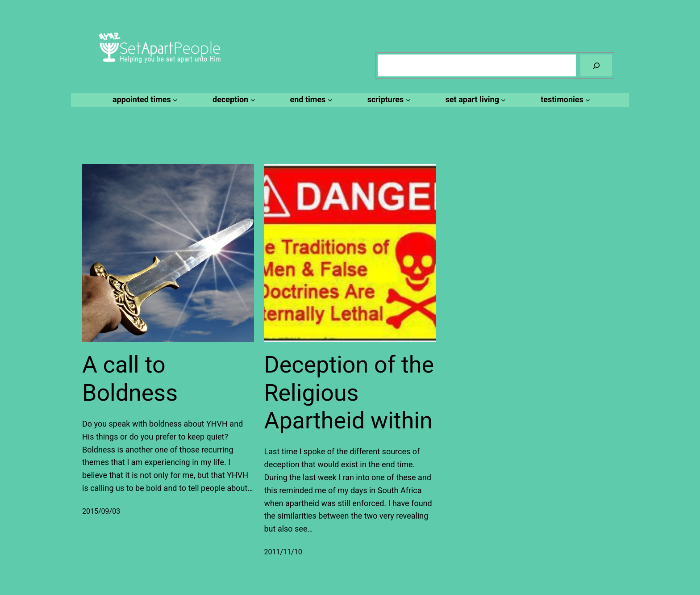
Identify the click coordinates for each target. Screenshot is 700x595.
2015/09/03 (101, 511)
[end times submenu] (310, 100)
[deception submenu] (232, 100)
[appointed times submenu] (144, 100)
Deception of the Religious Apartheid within (349, 393)
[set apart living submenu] (475, 100)
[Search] (596, 65)
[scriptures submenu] (388, 100)
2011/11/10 (283, 552)
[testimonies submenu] (564, 100)
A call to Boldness (130, 379)
